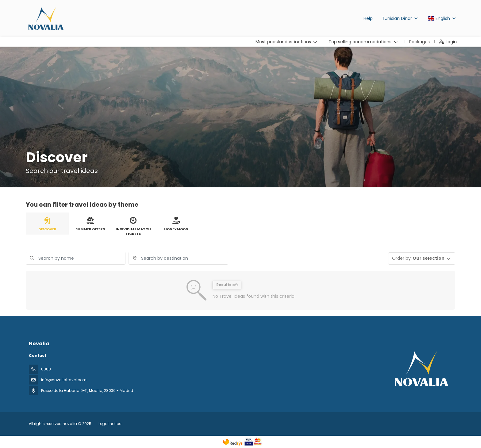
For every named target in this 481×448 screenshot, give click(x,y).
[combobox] (178, 258)
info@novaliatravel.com (64, 380)
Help (368, 18)
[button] (422, 258)
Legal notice (110, 424)
